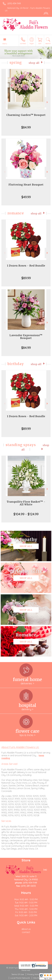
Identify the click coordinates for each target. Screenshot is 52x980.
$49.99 (26, 197)
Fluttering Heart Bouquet (26, 185)
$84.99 (26, 127)
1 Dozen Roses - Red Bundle (26, 266)
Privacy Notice (34, 974)
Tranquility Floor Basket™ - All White (26, 503)
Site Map (37, 978)
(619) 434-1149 (14, 3)
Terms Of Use (18, 974)
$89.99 (26, 278)
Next (48, 102)
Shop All (34, 63)
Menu (5, 44)
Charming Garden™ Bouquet (26, 115)
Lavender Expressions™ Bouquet (26, 337)
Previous (4, 102)
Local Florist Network (20, 978)
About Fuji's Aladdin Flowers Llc (20, 747)
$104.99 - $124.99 (26, 514)
